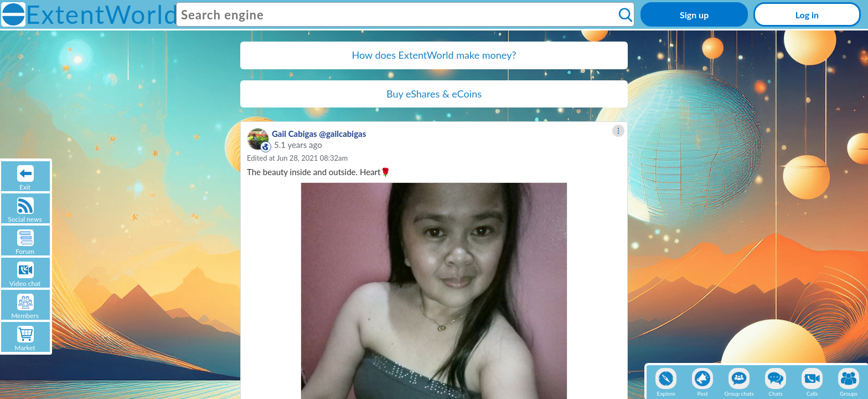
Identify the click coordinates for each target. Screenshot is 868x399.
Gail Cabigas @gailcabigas (319, 134)
